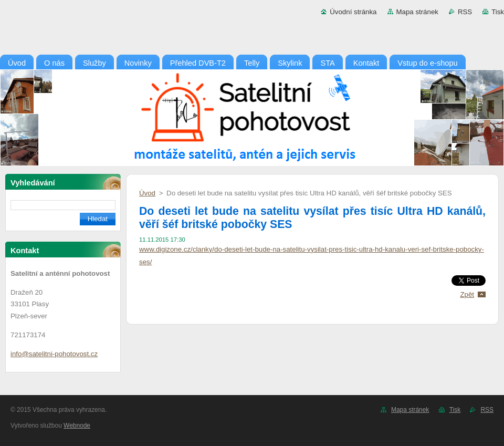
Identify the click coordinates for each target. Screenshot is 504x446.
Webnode (77, 426)
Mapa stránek (417, 12)
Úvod (147, 193)
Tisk (498, 12)
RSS (465, 12)
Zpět (467, 294)
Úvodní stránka (353, 12)
